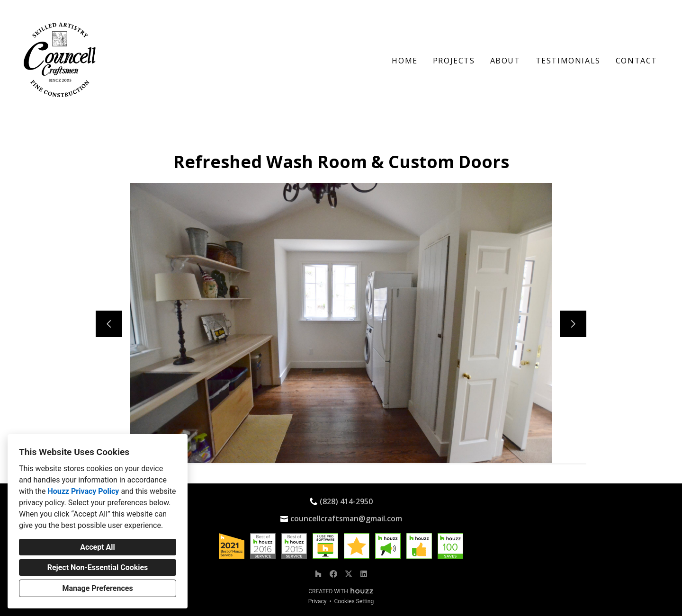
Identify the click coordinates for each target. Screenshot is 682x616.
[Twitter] (349, 574)
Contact (637, 61)
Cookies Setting (354, 601)
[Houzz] (318, 574)
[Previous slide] (109, 324)
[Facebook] (333, 574)
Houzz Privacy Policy (83, 491)
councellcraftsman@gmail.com (346, 518)
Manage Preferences (97, 588)
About (505, 61)
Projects (454, 61)
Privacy (318, 601)
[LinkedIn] (364, 574)
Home (404, 61)
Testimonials (568, 61)
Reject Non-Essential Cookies (98, 567)
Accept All (98, 547)
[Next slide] (573, 324)
